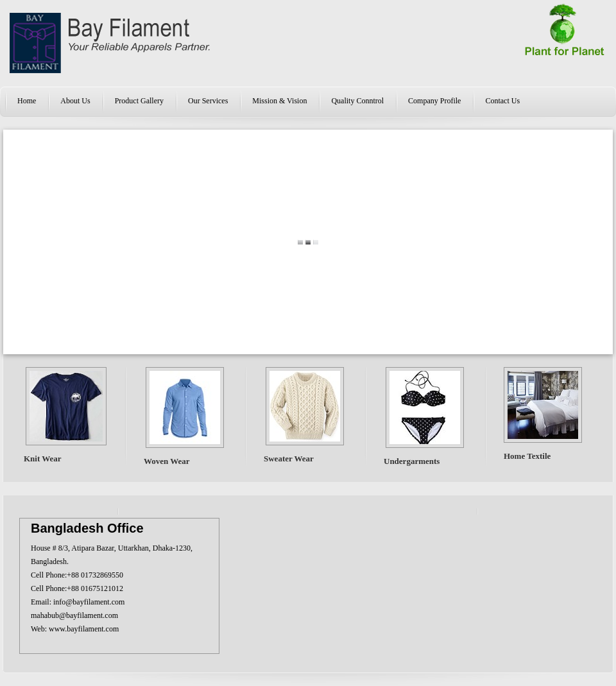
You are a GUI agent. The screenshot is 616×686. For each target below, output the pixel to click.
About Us (75, 101)
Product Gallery (139, 101)
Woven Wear (167, 461)
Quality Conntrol (357, 101)
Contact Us (502, 101)
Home (27, 101)
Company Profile (434, 101)
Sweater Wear (289, 459)
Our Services (208, 101)
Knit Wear (43, 459)
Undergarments (412, 461)
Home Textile (527, 456)
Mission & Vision (279, 101)
